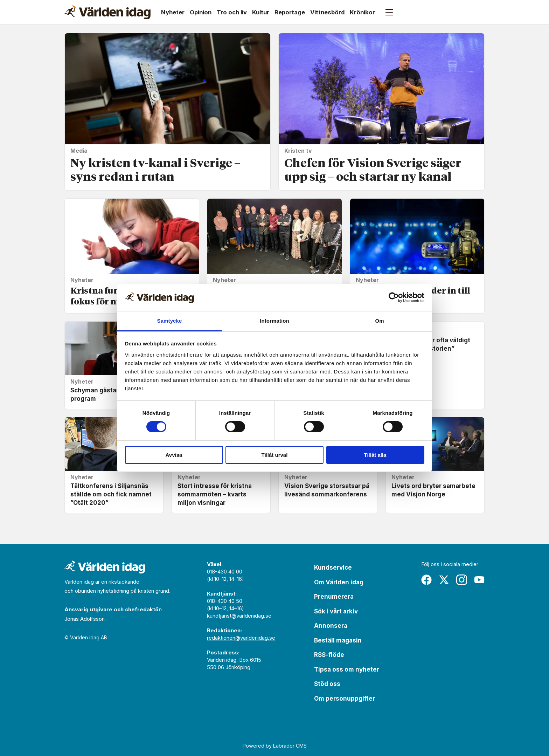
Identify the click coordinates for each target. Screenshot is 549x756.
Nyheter (173, 12)
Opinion (201, 12)
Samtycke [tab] (170, 321)
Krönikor (362, 12)
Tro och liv (232, 12)
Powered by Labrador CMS (275, 746)
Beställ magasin (338, 640)
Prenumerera (334, 597)
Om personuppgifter (345, 699)
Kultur (261, 12)
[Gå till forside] (107, 12)
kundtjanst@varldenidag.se (239, 616)
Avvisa (174, 455)
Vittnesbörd (327, 12)
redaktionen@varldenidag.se (241, 638)
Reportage (290, 12)
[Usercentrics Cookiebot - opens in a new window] (394, 297)
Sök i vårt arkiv (336, 611)
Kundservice (333, 568)
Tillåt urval (275, 455)
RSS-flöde (329, 655)
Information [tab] (274, 321)
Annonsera (331, 626)
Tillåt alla (375, 455)
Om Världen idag (339, 582)
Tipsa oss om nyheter (347, 669)
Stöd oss (327, 684)
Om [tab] (379, 321)
